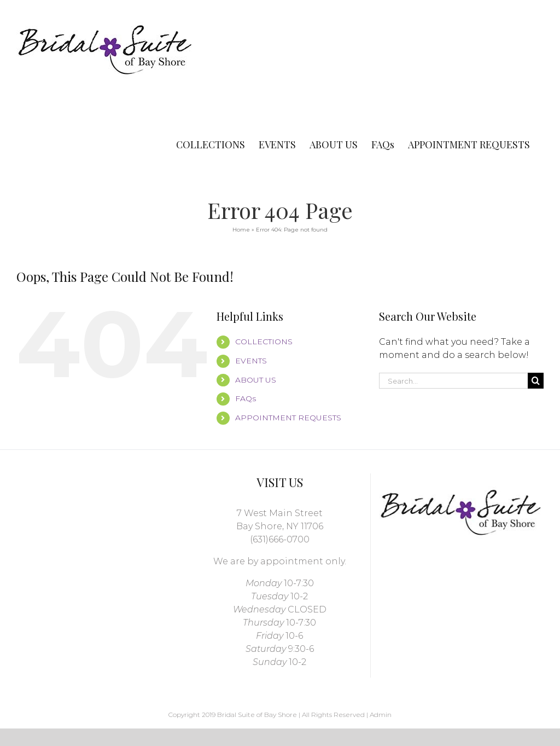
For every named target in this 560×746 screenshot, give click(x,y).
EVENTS (251, 361)
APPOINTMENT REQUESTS (288, 418)
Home (241, 230)
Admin (381, 715)
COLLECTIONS (264, 342)
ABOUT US (256, 380)
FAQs (246, 398)
